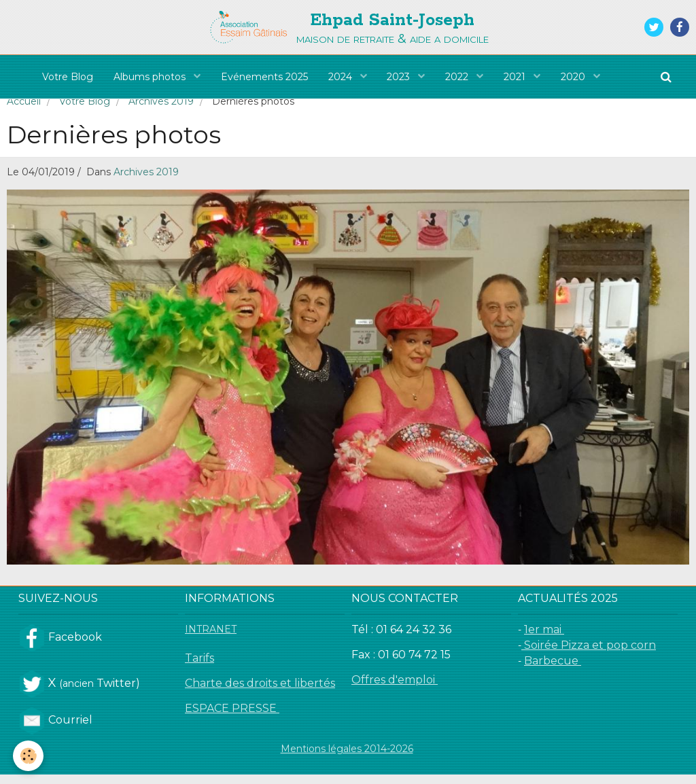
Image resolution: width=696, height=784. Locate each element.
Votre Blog (68, 77)
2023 (400, 77)
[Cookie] (29, 756)
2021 (517, 77)
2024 (342, 77)
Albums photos (151, 77)
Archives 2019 (161, 111)
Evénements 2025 (264, 77)
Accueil (24, 111)
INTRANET (211, 639)
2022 (459, 77)
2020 (575, 77)
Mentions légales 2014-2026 (347, 758)
